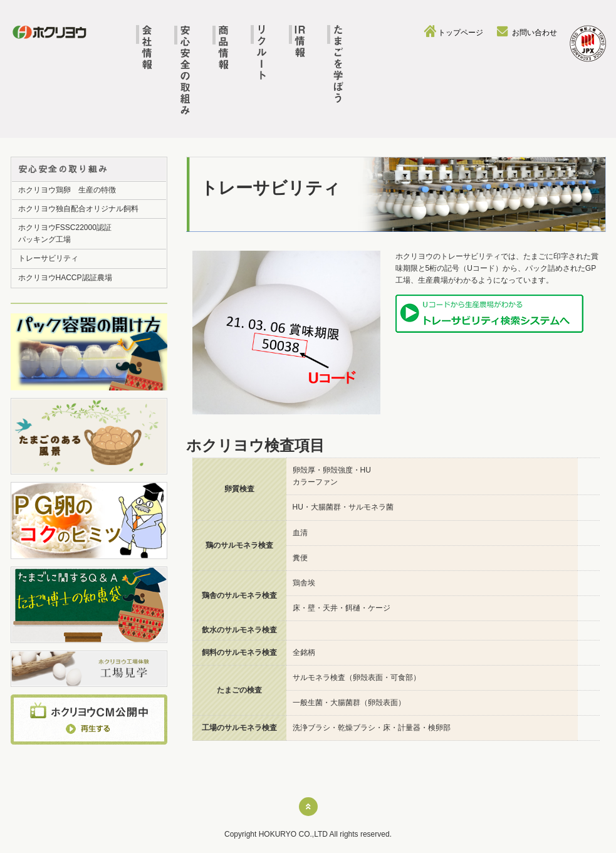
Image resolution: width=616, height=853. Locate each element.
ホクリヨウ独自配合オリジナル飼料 (78, 209)
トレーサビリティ (48, 258)
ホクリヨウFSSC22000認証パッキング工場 (65, 233)
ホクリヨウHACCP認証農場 (65, 278)
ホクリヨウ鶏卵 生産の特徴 (67, 190)
